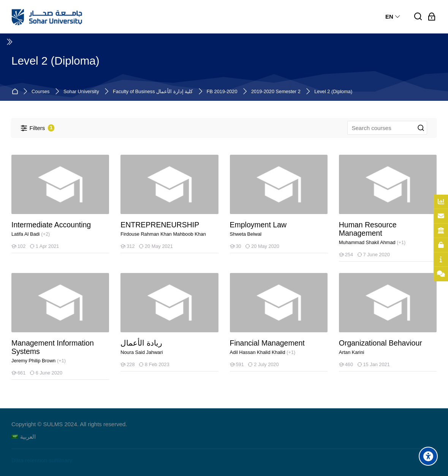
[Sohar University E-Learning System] (47, 17)
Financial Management (267, 343)
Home (16, 92)
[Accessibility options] (428, 456)
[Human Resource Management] (339, 261)
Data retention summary (42, 460)
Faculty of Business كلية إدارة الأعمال (153, 92)
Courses (40, 92)
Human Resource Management (368, 229)
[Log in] (432, 17)
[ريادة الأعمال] (120, 371)
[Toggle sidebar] (9, 42)
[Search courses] (421, 128)
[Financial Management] (230, 371)
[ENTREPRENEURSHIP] (120, 253)
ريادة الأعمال (141, 343)
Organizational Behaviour (381, 343)
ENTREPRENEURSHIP (160, 225)
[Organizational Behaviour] (339, 371)
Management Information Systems (53, 347)
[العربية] (24, 437)
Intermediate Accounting (51, 225)
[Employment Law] (230, 253)
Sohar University (81, 92)
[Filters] (38, 128)
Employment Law (258, 225)
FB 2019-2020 (222, 92)
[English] (393, 17)
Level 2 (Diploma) (333, 92)
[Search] (418, 17)
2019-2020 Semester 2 (276, 92)
